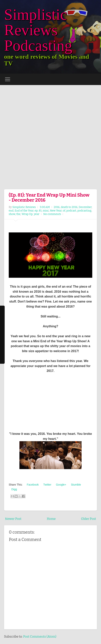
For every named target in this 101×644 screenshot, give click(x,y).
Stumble (75, 485)
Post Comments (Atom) (40, 637)
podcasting (84, 211)
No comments (52, 214)
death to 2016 (69, 207)
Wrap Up (27, 214)
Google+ (61, 485)
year (37, 214)
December (85, 207)
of (64, 211)
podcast (71, 211)
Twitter (47, 485)
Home (51, 519)
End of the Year (24, 211)
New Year (56, 211)
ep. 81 (38, 211)
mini (46, 211)
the (18, 214)
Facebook (32, 485)
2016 (57, 207)
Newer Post (13, 519)
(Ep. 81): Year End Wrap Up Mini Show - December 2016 (49, 198)
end (11, 211)
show (12, 214)
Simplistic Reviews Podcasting (38, 30)
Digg (14, 489)
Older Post (88, 519)
